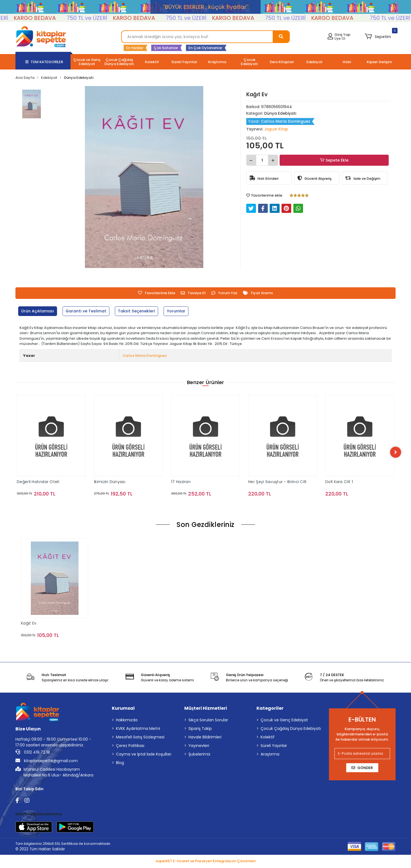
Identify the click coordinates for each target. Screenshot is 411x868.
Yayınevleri (199, 746)
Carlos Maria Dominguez (145, 356)
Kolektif (268, 738)
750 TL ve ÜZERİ (100, 18)
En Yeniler (135, 48)
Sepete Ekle (335, 160)
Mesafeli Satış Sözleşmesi (140, 738)
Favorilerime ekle (264, 195)
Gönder (362, 768)
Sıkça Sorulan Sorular (208, 721)
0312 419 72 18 (33, 753)
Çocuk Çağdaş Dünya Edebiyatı (291, 729)
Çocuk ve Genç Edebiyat (284, 721)
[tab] (39, 311)
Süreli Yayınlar (274, 746)
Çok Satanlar (166, 48)
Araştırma (270, 755)
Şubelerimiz (199, 755)
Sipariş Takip (200, 729)
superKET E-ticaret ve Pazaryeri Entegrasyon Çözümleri (206, 862)
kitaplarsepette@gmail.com (47, 762)
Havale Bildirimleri (205, 738)
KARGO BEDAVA (47, 18)
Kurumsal (123, 709)
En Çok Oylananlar (205, 48)
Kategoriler (270, 709)
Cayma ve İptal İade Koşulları (144, 755)
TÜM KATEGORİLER (44, 62)
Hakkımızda (127, 721)
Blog (120, 763)
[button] (378, 37)
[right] (396, 452)
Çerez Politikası (130, 746)
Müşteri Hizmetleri (206, 709)
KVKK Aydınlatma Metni (138, 729)
